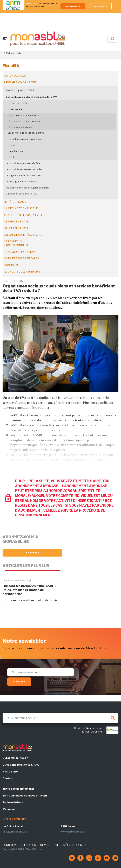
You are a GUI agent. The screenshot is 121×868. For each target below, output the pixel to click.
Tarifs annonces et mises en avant (25, 796)
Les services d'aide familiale (24, 115)
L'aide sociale (16, 109)
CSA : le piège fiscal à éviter (24, 215)
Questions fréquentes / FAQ (21, 765)
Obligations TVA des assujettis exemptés (28, 188)
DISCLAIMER (78, 845)
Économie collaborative (22, 272)
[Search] (60, 718)
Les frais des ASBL (17, 222)
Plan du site (10, 772)
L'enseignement (16, 151)
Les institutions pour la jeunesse (25, 139)
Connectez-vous (73, 6)
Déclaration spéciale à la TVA (21, 194)
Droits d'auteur (16, 265)
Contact (8, 778)
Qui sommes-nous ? (15, 758)
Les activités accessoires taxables (24, 169)
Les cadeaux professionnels (16, 243)
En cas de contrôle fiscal (23, 235)
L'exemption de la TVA (20, 82)
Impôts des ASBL (16, 202)
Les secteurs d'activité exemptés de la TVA (32, 97)
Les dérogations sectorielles (21, 181)
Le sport (12, 145)
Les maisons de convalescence (26, 121)
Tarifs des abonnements (19, 789)
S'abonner (33, 553)
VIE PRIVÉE (62, 845)
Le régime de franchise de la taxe (24, 175)
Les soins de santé (18, 103)
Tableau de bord (13, 802)
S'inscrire (19, 682)
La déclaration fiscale (21, 208)
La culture (13, 157)
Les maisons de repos (21, 127)
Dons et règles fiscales (22, 258)
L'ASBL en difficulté (18, 228)
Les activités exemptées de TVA (23, 163)
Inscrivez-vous (101, 6)
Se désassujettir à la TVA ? (20, 90)
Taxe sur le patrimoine (21, 252)
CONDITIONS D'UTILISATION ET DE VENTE (27, 845)
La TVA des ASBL (15, 76)
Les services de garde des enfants (26, 133)
